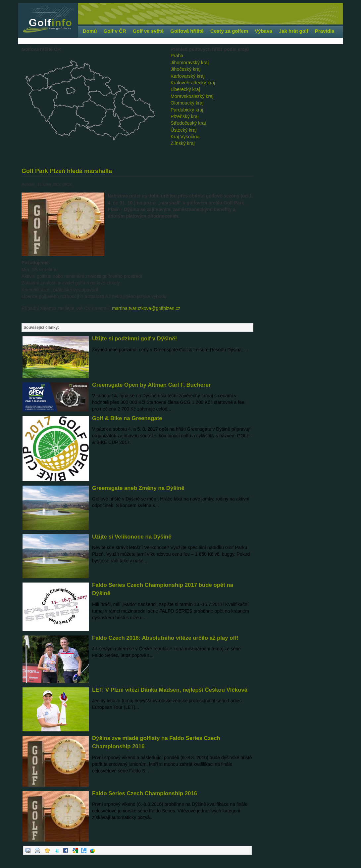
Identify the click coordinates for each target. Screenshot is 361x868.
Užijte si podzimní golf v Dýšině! (134, 339)
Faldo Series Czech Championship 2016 (145, 793)
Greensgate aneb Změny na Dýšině (138, 488)
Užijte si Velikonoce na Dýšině (132, 537)
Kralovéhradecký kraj (193, 83)
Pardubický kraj (187, 110)
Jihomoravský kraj (190, 63)
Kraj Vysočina (185, 137)
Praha (177, 56)
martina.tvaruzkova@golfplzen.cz (146, 308)
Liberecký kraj (185, 89)
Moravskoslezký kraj (192, 96)
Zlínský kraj (183, 143)
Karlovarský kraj (187, 76)
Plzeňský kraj (185, 116)
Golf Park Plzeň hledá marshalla (67, 171)
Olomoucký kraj (187, 103)
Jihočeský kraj (185, 69)
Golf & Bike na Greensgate (127, 418)
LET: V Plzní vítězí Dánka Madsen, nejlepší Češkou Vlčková (170, 690)
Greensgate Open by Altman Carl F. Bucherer (151, 385)
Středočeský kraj (188, 123)
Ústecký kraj (183, 130)
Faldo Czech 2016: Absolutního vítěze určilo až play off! (165, 638)
